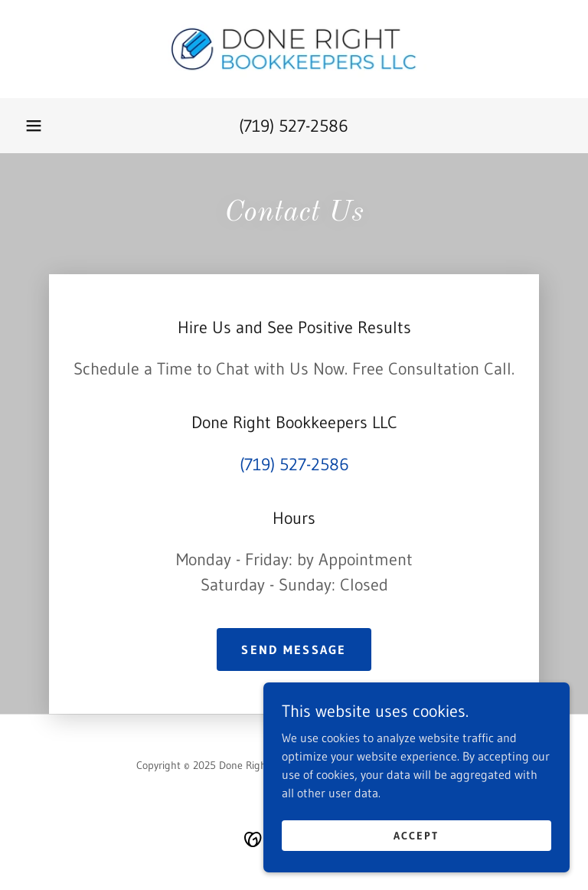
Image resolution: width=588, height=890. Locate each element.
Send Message (294, 650)
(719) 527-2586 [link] (294, 126)
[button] (34, 126)
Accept (416, 835)
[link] (294, 49)
